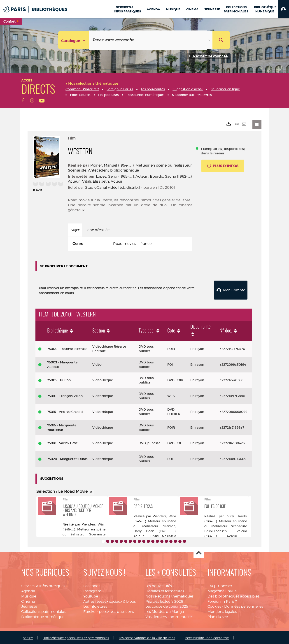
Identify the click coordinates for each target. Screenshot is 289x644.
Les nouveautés (159, 585)
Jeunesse (29, 605)
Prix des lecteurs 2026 (164, 600)
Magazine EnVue (222, 590)
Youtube (91, 595)
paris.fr (28, 637)
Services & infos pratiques (43, 585)
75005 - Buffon (59, 379)
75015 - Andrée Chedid (65, 411)
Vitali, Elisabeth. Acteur (102, 181)
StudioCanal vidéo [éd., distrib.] (113, 187)
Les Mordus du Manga (165, 610)
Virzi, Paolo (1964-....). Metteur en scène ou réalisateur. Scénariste (226, 520)
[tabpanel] (130, 244)
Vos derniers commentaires (169, 616)
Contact (225, 585)
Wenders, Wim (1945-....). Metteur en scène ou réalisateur (155, 520)
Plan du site (218, 616)
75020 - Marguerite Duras (67, 458)
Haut (199, 552)
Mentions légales (222, 610)
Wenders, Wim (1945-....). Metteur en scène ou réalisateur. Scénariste (84, 528)
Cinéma (28, 600)
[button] (284, 9)
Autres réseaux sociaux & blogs (110, 600)
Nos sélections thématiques (169, 595)
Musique (29, 595)
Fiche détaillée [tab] (97, 230)
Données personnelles (244, 605)
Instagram (92, 590)
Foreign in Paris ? (222, 600)
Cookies (214, 605)
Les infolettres (95, 605)
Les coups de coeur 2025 (167, 605)
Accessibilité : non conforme (207, 637)
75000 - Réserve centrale (67, 348)
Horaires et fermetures (165, 590)
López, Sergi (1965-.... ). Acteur (122, 176)
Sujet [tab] (75, 230)
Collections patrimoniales (43, 610)
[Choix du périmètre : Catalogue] (74, 40)
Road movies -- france (132, 244)
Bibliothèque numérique (43, 616)
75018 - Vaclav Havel (63, 442)
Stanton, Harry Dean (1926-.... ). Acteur (155, 530)
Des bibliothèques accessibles (233, 595)
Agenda (28, 590)
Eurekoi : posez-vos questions (109, 610)
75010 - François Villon (65, 395)
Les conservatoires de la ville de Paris (147, 637)
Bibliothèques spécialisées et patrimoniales (76, 637)
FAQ (211, 585)
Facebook (92, 585)
